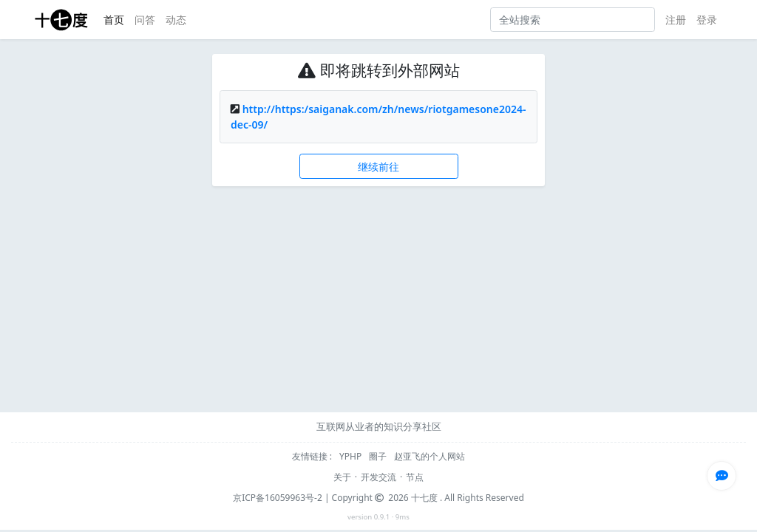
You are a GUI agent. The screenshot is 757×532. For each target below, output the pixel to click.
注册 (676, 20)
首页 (114, 20)
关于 (342, 477)
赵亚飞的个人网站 (430, 456)
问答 (145, 20)
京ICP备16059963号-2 (278, 498)
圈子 (379, 456)
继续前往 (378, 167)
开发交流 (378, 477)
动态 (176, 20)
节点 (415, 477)
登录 (707, 20)
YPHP (352, 456)
